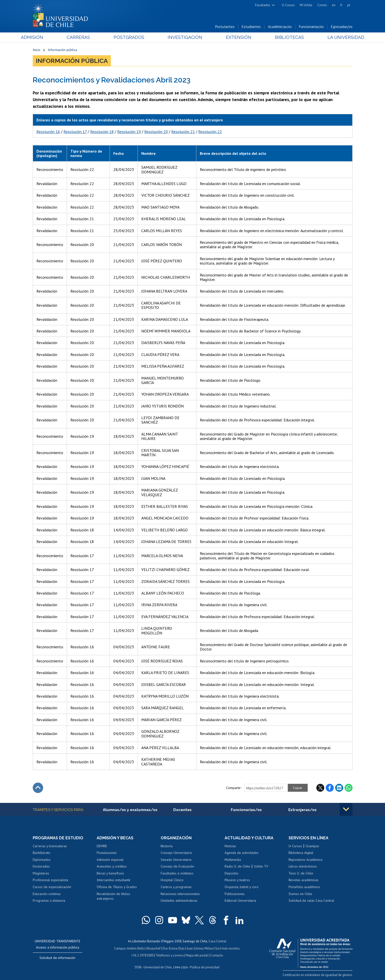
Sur (217, 948)
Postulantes (225, 27)
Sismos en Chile (300, 894)
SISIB (138, 966)
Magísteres (41, 873)
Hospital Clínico (172, 880)
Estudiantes (251, 27)
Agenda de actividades (242, 853)
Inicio (37, 50)
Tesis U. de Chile (301, 873)
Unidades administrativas (179, 900)
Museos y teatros (237, 880)
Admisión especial (110, 860)
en (334, 5)
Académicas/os (280, 27)
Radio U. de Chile (237, 867)
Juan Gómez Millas (200, 948)
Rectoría (167, 846)
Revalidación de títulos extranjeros (113, 896)
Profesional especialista (50, 880)
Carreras (86, 38)
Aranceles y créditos (112, 867)
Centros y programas (176, 887)
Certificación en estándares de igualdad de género (318, 975)
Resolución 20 (156, 132)
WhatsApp (349, 788)
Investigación (185, 38)
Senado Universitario (176, 860)
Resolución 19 (129, 132)
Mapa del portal (197, 955)
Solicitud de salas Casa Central (311, 900)
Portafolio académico (304, 887)
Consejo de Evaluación (177, 867)
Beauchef (154, 948)
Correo (322, 5)
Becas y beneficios (110, 873)
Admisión (44, 38)
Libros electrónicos (303, 867)
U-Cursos (288, 5)
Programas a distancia (49, 900)
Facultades (263, 5)
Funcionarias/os (311, 27)
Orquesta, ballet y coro (242, 887)
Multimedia (233, 860)
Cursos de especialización (52, 887)
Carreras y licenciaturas (50, 846)
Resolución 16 (48, 132)
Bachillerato (42, 853)
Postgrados (133, 38)
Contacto (217, 955)
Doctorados (41, 867)
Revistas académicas (304, 880)
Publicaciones (235, 894)
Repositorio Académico (306, 860)
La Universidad (334, 38)
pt (349, 5)
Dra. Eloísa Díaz (174, 948)
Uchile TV (261, 867)
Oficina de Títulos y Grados (117, 887)
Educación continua (47, 894)
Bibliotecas (281, 38)
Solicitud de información (57, 958)
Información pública (62, 50)
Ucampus (312, 846)
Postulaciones (107, 853)
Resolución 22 (210, 132)
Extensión (235, 38)
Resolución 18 (102, 132)
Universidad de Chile (158, 966)
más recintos (231, 948)
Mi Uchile (306, 5)
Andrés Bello (136, 948)
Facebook (330, 788)
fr (341, 5)
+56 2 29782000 (142, 955)
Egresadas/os (342, 27)
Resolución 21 (183, 132)
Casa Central (217, 941)
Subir (38, 788)
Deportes (232, 873)
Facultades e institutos (177, 873)
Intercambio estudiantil (114, 880)
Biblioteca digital (301, 853)
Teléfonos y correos (170, 955)
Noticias (230, 846)
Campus (120, 948)
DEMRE (102, 846)
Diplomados (42, 860)
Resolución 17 (75, 132)
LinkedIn (339, 788)
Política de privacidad (205, 966)
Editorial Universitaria (240, 900)
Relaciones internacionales (180, 894)
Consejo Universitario (176, 853)
